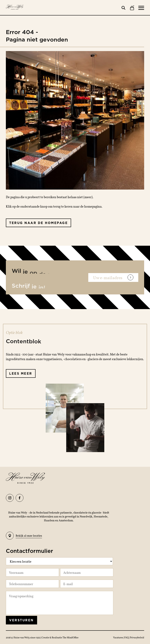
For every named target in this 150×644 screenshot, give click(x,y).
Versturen (21, 620)
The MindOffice (71, 637)
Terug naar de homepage (38, 223)
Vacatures (118, 637)
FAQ (127, 637)
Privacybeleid (137, 637)
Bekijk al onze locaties (24, 536)
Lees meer (21, 373)
